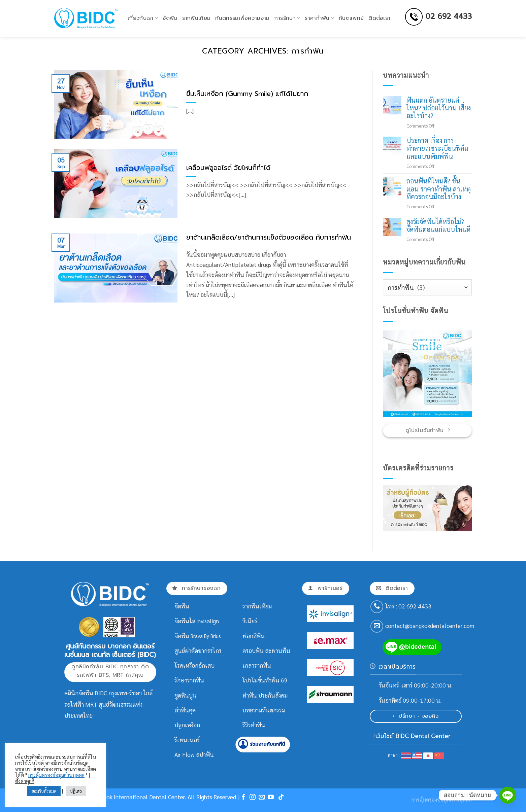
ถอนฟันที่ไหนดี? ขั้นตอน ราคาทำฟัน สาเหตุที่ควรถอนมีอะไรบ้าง (439, 189)
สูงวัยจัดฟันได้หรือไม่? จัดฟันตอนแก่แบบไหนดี (438, 226)
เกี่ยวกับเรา (143, 18)
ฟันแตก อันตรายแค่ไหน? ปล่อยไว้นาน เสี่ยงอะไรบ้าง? (439, 108)
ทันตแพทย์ (351, 18)
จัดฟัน (170, 18)
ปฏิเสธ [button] (76, 791)
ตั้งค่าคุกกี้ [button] (25, 781)
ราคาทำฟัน (319, 18)
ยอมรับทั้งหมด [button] (44, 791)
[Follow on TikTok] (281, 798)
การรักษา (287, 18)
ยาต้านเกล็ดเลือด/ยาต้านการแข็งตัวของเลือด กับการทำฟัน (269, 238)
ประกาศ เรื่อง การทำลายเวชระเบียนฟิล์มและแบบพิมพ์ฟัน (437, 148)
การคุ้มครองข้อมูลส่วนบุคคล (56, 775)
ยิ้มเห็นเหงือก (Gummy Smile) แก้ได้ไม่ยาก (247, 94)
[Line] (508, 795)
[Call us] (377, 607)
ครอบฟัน (253, 650)
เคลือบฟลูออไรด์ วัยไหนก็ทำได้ (228, 168)
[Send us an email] (377, 626)
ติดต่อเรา (379, 18)
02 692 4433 (449, 16)
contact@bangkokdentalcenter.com (430, 626)
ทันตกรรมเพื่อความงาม (242, 18)
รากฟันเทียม (196, 18)
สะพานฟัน (278, 650)
